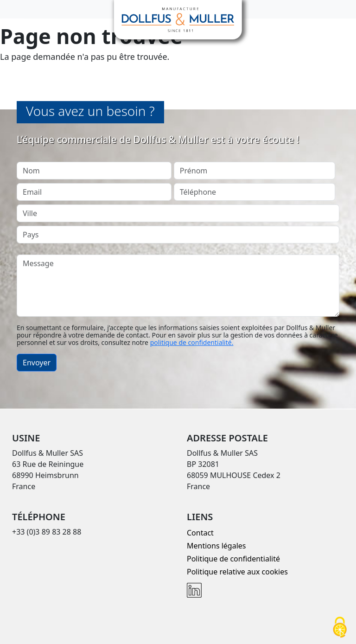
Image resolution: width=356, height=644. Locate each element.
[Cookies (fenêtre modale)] (340, 628)
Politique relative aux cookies (237, 572)
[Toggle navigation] (13, 9)
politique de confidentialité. (192, 342)
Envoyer (37, 363)
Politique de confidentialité (233, 559)
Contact (200, 533)
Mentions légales (216, 546)
